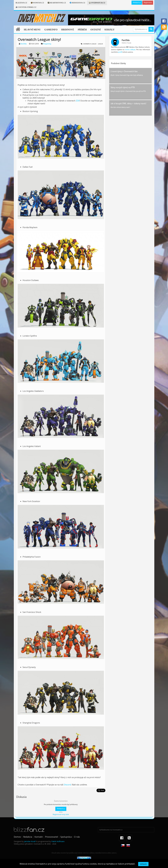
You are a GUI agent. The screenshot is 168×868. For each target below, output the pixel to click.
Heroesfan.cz (77, 3)
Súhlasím (143, 864)
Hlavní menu (32, 30)
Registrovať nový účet (61, 815)
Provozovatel (52, 837)
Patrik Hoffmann (58, 841)
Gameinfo (51, 30)
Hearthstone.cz (57, 3)
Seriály (110, 30)
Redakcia (28, 837)
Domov (17, 837)
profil (120, 52)
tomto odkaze (130, 50)
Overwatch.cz (97, 3)
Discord (67, 785)
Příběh (82, 30)
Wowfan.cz (37, 3)
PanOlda (24, 44)
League (100, 44)
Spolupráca (66, 837)
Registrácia (148, 3)
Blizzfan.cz (21, 3)
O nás (77, 837)
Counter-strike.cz (26, 7)
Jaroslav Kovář (30, 841)
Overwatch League (90, 44)
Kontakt (39, 837)
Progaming (47, 44)
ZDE (78, 101)
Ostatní (96, 30)
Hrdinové (68, 30)
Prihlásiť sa (137, 3)
